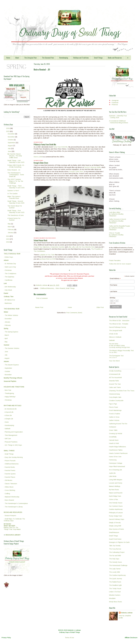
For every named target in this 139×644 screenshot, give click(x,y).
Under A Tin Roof (115, 592)
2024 (8, 236)
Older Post (100, 307)
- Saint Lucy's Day (10, 267)
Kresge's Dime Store (76, 172)
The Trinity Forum (115, 589)
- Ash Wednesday (10, 287)
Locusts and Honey (116, 483)
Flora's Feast (113, 407)
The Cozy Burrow (115, 549)
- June (6, 352)
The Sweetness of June (16, 215)
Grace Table (113, 430)
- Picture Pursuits (10, 461)
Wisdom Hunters (115, 595)
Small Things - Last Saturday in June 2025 (16, 161)
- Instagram (115, 100)
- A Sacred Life (9, 412)
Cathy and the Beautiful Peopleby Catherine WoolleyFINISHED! (119, 228)
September (12, 143)
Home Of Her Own (115, 457)
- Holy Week (8, 290)
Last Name (113, 291)
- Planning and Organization (13, 432)
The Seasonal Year (48, 58)
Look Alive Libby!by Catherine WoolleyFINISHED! (116, 214)
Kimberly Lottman (127, 613)
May (9, 224)
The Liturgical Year (31, 58)
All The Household (115, 378)
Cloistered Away (115, 394)
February (11, 230)
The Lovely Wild (114, 572)
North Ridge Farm (115, 496)
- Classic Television (10, 484)
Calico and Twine (115, 387)
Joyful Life (112, 473)
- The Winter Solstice (11, 315)
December (11, 134)
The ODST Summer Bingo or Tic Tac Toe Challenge (15, 181)
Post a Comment (42, 298)
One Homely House (116, 503)
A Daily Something (115, 371)
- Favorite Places (9, 477)
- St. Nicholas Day (10, 264)
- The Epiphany (9, 277)
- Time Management (10, 435)
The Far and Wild (115, 556)
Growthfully (113, 437)
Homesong (113, 460)
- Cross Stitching (9, 490)
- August (7, 358)
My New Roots (114, 490)
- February (7, 325)
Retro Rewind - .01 (14, 170)
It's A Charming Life (115, 470)
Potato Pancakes (115, 260)
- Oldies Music (9, 487)
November (11, 137)
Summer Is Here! (13, 191)
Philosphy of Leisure (116, 513)
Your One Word (114, 361)
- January (7, 322)
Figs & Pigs (113, 404)
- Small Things (9, 454)
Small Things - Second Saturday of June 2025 (16, 202)
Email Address (115, 279)
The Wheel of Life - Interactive (119, 321)
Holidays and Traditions (81, 58)
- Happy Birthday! (10, 397)
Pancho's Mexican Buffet (92, 167)
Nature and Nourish (116, 493)
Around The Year (115, 384)
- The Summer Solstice (11, 348)
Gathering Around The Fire (118, 424)
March (10, 227)
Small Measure (114, 532)
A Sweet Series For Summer (14, 219)
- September (8, 368)
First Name (113, 285)
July (9, 149)
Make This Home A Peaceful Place (14, 197)
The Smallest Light (115, 585)
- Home (6, 422)
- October (7, 371)
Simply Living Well (115, 526)
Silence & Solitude (115, 337)
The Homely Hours (115, 562)
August (10, 146)
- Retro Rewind (60, 288)
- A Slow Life (8, 415)
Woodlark (112, 598)
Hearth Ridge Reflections (118, 447)
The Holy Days (114, 559)
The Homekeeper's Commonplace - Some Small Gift (16, 175)
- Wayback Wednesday (12, 497)
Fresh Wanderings (115, 410)
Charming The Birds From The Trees (122, 391)
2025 (8, 131)
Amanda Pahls (114, 381)
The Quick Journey (116, 579)
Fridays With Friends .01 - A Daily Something (16, 166)
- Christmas (8, 270)
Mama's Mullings (115, 486)
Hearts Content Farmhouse (118, 453)
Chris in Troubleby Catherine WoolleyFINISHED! (116, 235)
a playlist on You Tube (47, 255)
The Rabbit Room (115, 582)
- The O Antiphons (10, 274)
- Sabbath (7, 429)
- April (6, 338)
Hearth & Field (114, 443)
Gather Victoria (114, 420)
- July (6, 355)
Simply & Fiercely (115, 523)
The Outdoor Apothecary (117, 575)
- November (8, 375)
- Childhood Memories (46, 288)
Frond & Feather (115, 414)
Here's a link (38, 157)
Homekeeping (64, 58)
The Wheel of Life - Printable (119, 324)
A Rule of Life (113, 334)
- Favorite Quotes (10, 474)
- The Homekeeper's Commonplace (16, 503)
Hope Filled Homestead (117, 466)
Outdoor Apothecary (116, 509)
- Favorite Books (9, 467)
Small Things (98, 58)
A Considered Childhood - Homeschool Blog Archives (119, 122)
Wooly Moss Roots (115, 602)
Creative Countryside (116, 401)
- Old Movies (8, 480)
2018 (8, 242)
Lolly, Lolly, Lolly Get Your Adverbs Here (81, 247)
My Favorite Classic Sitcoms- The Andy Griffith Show (15, 156)
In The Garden (13, 194)
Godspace (113, 427)
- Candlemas (8, 280)
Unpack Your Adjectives (42, 247)
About (17, 58)
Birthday (113, 298)
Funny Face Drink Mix (60, 147)
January (11, 233)
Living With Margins (116, 480)
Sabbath (112, 340)
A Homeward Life (115, 374)
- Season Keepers (10, 516)
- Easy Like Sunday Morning (13, 457)
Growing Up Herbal (116, 434)
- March (6, 335)
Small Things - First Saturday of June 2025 (16, 212)
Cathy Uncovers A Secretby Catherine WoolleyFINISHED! (118, 221)
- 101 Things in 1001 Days (13, 445)
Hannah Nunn (114, 440)
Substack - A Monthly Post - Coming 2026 (118, 117)
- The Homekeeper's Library (13, 507)
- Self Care (7, 439)
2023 (8, 239)
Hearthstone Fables (116, 450)
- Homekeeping (9, 425)
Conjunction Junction (58, 247)
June (10, 151)
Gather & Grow (114, 417)
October (11, 140)
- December (8, 319)
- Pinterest (114, 105)
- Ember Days (8, 257)
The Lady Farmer (115, 569)
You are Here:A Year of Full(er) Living (119, 346)
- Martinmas (8, 303)
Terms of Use (69, 638)
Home (8, 58)
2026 (8, 128)
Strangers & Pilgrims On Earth (119, 542)
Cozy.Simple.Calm (115, 397)
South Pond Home (115, 539)
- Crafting (7, 494)
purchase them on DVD (47, 259)
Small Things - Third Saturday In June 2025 (16, 187)
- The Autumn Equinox (11, 365)
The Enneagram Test (116, 357)
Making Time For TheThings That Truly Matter (12, 527)
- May (6, 342)
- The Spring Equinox (11, 332)
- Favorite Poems (10, 470)
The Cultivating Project (117, 552)
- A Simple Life (8, 419)
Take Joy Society (115, 546)
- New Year (7, 390)
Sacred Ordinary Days (117, 519)
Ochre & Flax (113, 499)
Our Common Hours (116, 506)
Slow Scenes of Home (116, 529)
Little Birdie (113, 476)
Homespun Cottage (116, 463)
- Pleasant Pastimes (11, 442)
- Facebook (115, 103)
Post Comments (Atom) (74, 313)
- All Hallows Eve (9, 300)
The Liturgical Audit (116, 331)
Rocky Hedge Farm (116, 516)
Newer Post (39, 307)
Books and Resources (115, 58)
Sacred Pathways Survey (118, 327)
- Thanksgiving (9, 393)
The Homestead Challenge (118, 565)
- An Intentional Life (10, 409)
